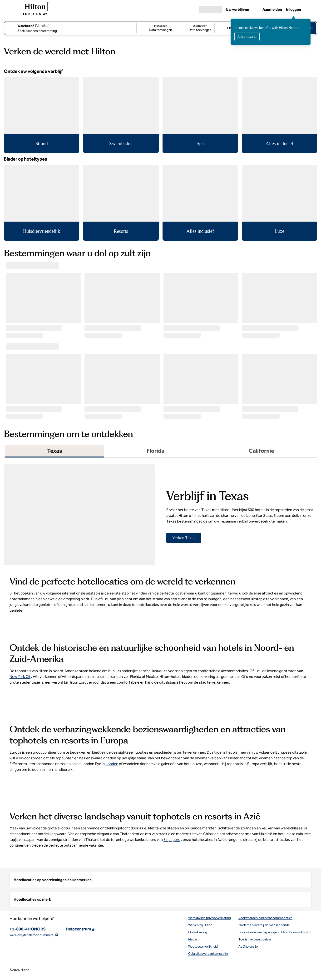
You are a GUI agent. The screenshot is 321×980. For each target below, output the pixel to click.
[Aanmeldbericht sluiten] (307, 22)
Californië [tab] (262, 451)
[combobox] (70, 28)
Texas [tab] (55, 451)
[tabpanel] (160, 512)
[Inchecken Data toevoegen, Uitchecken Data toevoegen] (175, 28)
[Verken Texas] (184, 538)
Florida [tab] (156, 451)
